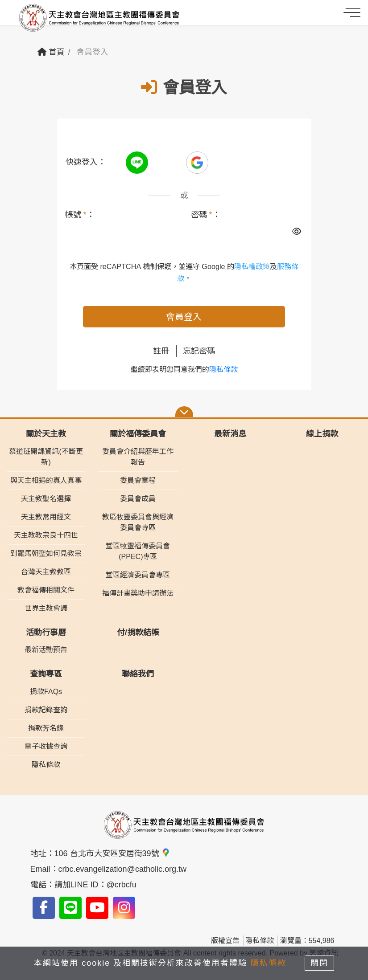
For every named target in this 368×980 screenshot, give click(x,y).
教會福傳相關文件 (46, 590)
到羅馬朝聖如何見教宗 (46, 553)
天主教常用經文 (46, 517)
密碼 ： (206, 215)
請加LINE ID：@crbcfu (95, 885)
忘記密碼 (199, 351)
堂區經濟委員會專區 (138, 575)
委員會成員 (138, 499)
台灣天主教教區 (46, 572)
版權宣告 (225, 941)
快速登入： (86, 162)
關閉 (320, 963)
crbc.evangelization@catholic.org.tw (122, 869)
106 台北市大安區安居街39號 (112, 853)
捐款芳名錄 (46, 728)
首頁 (51, 52)
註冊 (161, 351)
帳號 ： (80, 215)
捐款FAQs (46, 692)
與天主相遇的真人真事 (46, 480)
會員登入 (184, 317)
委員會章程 (138, 480)
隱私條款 (223, 370)
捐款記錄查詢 (46, 710)
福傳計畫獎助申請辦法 (138, 593)
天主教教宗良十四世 (46, 535)
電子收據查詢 (46, 746)
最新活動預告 (46, 650)
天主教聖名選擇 (46, 499)
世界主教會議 (46, 608)
